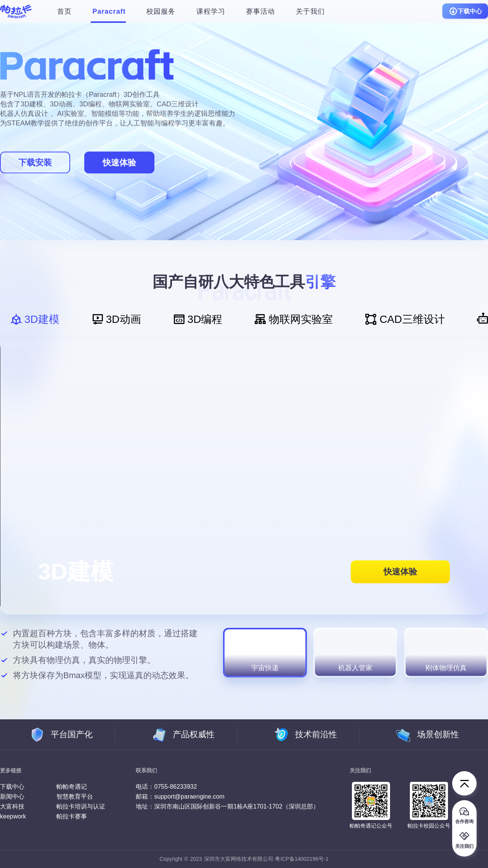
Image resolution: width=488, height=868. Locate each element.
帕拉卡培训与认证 (81, 806)
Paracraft (109, 11)
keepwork (13, 816)
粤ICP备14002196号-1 (302, 859)
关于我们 (310, 11)
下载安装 (35, 163)
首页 (64, 11)
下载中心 (465, 11)
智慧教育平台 (75, 797)
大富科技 (12, 806)
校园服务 (161, 11)
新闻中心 (12, 797)
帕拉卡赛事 (72, 816)
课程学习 (211, 11)
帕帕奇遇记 (72, 787)
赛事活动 (260, 11)
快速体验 (119, 163)
